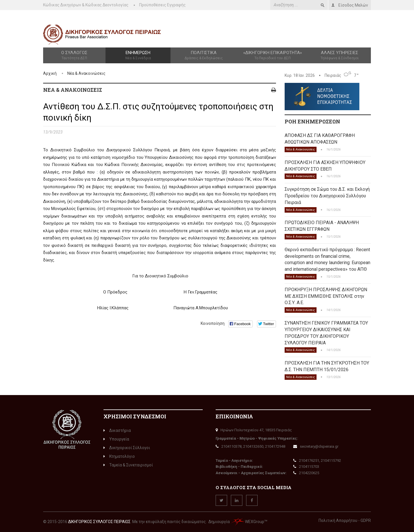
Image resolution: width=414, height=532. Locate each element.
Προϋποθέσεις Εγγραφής (162, 5)
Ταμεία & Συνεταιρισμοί (128, 465)
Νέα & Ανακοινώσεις (86, 73)
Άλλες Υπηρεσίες (340, 56)
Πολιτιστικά (204, 56)
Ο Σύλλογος (74, 56)
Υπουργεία (116, 439)
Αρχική (50, 73)
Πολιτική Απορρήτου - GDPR (345, 520)
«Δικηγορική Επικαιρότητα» (273, 56)
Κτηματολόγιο (119, 456)
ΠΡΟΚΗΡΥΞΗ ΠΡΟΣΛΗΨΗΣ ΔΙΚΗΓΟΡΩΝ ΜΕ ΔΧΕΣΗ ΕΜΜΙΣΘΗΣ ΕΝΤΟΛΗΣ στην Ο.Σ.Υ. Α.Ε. (326, 296)
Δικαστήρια (117, 430)
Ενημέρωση (138, 56)
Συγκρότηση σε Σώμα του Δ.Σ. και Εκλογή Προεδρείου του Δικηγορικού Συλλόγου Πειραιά (327, 196)
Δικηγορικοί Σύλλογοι (127, 448)
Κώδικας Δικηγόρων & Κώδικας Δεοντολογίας (86, 5)
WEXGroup (247, 522)
